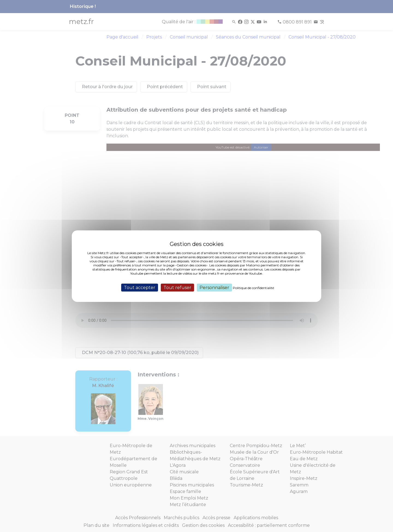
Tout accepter (140, 287)
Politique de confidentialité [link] (253, 288)
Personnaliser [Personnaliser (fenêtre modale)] (214, 287)
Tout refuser (177, 287)
